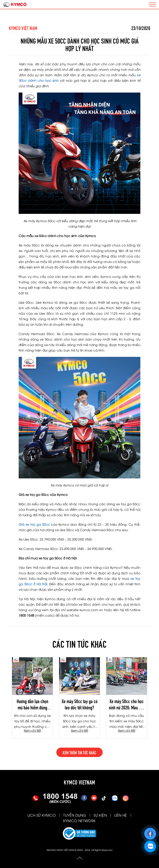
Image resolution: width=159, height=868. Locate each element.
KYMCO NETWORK (79, 820)
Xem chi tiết (32, 730)
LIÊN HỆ (121, 815)
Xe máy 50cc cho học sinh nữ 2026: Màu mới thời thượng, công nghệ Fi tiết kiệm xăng (127, 704)
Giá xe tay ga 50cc (34, 524)
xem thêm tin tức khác (79, 752)
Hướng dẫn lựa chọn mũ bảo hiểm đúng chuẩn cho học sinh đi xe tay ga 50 (32, 704)
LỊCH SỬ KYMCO (42, 815)
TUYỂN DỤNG (75, 815)
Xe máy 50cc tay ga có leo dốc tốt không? (80, 704)
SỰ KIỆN (100, 815)
